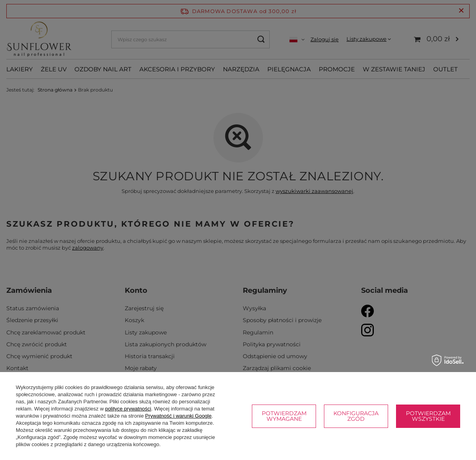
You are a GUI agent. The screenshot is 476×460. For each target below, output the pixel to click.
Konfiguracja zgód (356, 416)
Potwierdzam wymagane (284, 416)
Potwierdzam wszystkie (428, 416)
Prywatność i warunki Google (179, 416)
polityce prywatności (128, 409)
